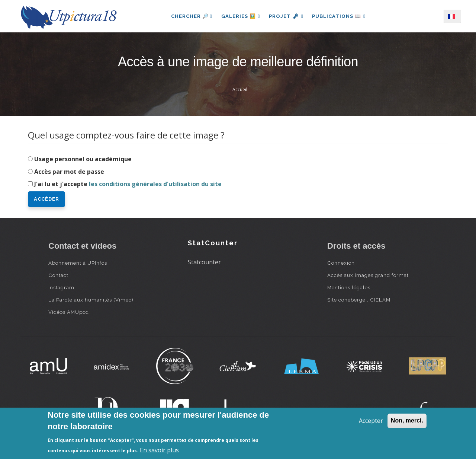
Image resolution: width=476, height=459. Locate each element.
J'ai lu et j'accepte (128, 184)
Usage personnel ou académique (83, 159)
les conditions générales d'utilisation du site (155, 184)
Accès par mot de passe (69, 172)
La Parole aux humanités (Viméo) (91, 300)
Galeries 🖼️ (240, 16)
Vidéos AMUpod (69, 312)
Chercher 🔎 (191, 16)
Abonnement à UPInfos (78, 263)
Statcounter (204, 262)
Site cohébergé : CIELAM (359, 300)
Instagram (61, 287)
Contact (58, 275)
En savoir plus (159, 450)
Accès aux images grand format (368, 275)
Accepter (371, 421)
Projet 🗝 (286, 16)
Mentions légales (349, 287)
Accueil (240, 90)
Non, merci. (407, 420)
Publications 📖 (339, 16)
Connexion (341, 263)
